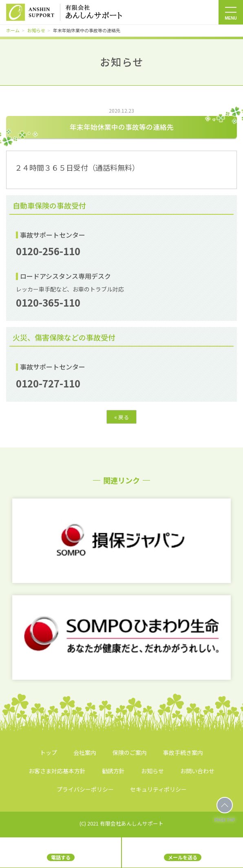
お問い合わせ (197, 771)
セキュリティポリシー (158, 789)
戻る (121, 417)
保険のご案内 (130, 752)
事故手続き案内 (183, 752)
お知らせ (36, 30)
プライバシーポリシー (85, 789)
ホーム (13, 30)
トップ (49, 752)
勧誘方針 (113, 771)
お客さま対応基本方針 (57, 771)
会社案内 (85, 752)
